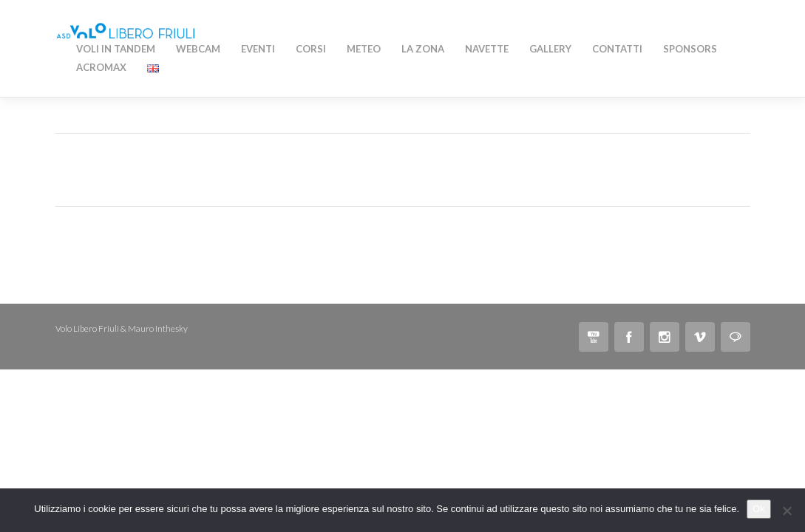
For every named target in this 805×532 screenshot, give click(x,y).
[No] (787, 511)
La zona (423, 49)
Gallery (550, 49)
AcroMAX (101, 67)
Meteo (364, 49)
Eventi (258, 49)
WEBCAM (198, 49)
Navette (487, 49)
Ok (759, 509)
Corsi (311, 49)
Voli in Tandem (116, 49)
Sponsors (690, 49)
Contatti (617, 49)
